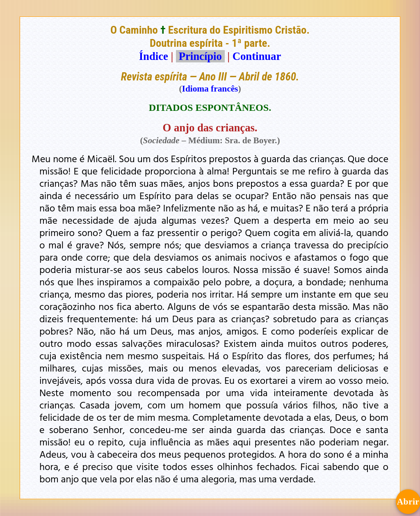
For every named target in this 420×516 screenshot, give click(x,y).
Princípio (200, 56)
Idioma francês (210, 89)
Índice (154, 56)
